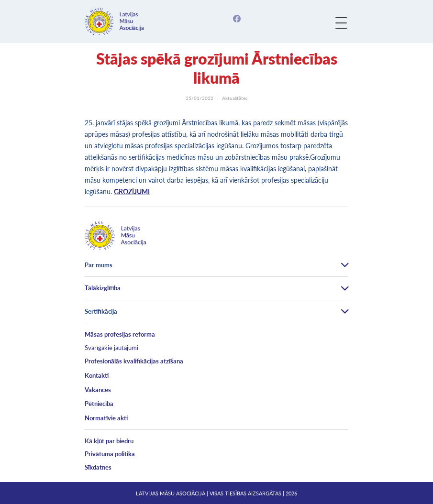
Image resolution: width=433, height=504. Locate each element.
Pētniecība (99, 404)
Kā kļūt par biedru (109, 441)
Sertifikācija (101, 311)
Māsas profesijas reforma (120, 334)
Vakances (98, 390)
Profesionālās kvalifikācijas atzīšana (134, 361)
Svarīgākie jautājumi (111, 348)
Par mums (99, 265)
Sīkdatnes (98, 467)
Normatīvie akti (106, 418)
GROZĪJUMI (132, 192)
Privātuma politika (110, 454)
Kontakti (97, 375)
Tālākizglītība (103, 288)
